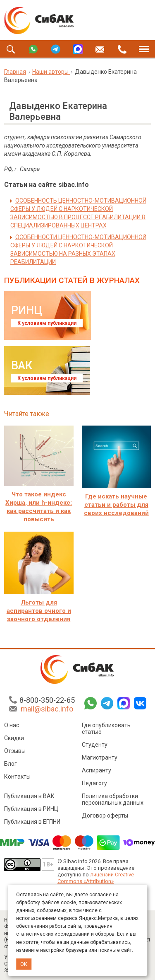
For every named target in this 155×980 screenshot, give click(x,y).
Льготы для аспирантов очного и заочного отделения (39, 611)
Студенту (95, 745)
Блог (11, 764)
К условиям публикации (47, 323)
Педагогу (94, 783)
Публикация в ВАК (29, 796)
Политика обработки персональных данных (113, 799)
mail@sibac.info (47, 709)
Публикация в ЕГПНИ (32, 822)
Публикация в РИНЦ (31, 809)
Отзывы (15, 751)
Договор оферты (105, 815)
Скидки (14, 738)
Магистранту (100, 757)
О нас (12, 725)
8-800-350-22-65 (47, 700)
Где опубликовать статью (106, 728)
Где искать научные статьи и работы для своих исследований (116, 505)
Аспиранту (97, 770)
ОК (24, 964)
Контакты (17, 777)
